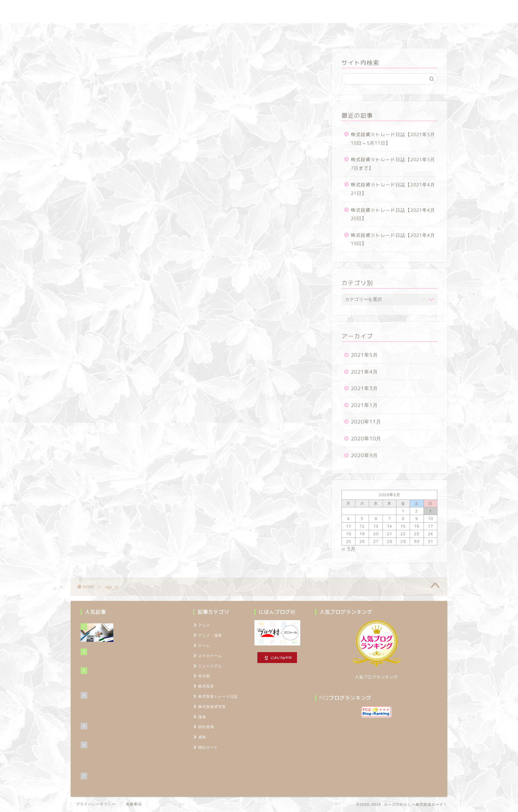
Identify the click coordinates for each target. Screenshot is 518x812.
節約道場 (254, 31)
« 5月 (349, 549)
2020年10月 (366, 439)
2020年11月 (366, 422)
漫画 (202, 717)
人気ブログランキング (376, 677)
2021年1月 (364, 405)
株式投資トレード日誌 (160, 31)
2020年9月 (364, 455)
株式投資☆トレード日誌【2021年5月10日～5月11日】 (393, 139)
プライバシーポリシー (96, 804)
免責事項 (134, 804)
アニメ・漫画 (210, 635)
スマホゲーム (210, 656)
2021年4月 (364, 372)
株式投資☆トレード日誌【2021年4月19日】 (393, 239)
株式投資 (206, 686)
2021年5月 (364, 355)
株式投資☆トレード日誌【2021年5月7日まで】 (393, 164)
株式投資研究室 (213, 31)
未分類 (204, 676)
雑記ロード (290, 31)
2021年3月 (364, 388)
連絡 (202, 737)
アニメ (204, 625)
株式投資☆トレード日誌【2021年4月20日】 (393, 214)
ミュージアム (210, 666)
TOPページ (370, 31)
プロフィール (330, 31)
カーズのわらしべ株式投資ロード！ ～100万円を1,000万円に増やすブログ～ (259, 12)
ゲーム (204, 646)
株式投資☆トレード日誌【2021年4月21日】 (393, 189)
